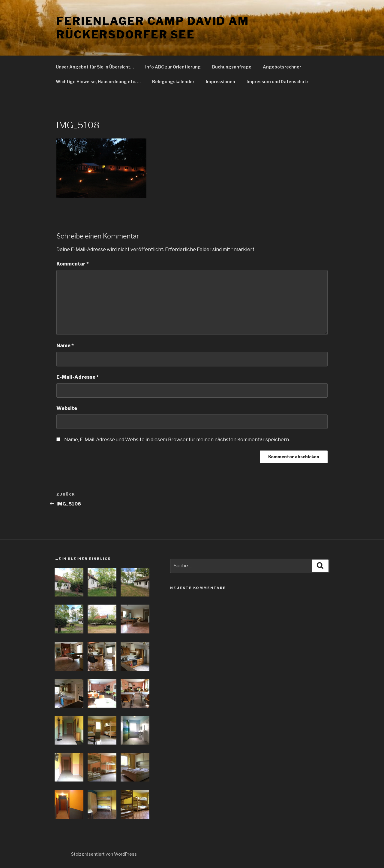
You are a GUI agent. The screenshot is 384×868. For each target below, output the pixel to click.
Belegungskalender (173, 82)
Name (65, 346)
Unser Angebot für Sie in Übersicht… (95, 67)
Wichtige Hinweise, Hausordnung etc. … (98, 82)
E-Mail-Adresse (78, 377)
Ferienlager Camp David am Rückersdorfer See (153, 28)
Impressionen (220, 82)
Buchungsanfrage (232, 67)
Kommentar (73, 264)
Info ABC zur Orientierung (173, 67)
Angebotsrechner (282, 67)
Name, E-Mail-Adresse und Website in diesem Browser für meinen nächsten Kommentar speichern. (177, 440)
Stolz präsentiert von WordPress (104, 854)
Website (67, 408)
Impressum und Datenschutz (278, 82)
